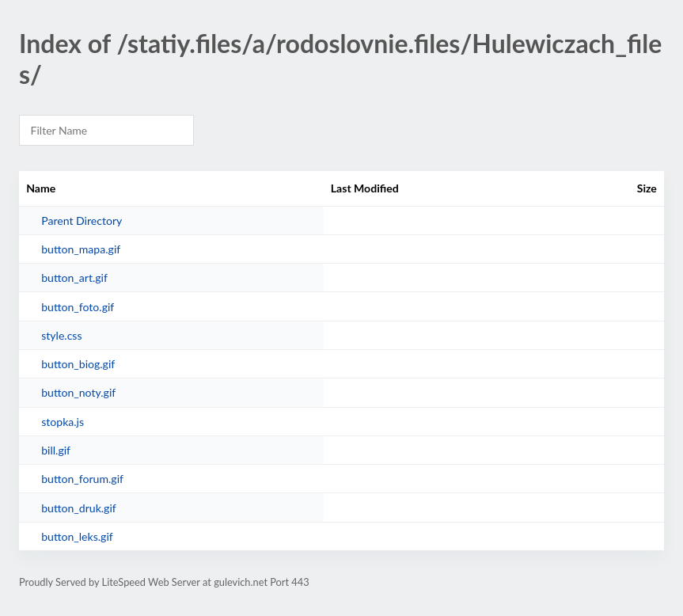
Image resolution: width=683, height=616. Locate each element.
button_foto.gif (78, 307)
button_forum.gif (82, 479)
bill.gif (56, 450)
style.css (61, 335)
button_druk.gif (79, 508)
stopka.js (63, 422)
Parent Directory (82, 221)
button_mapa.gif (81, 249)
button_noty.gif (78, 392)
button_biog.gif (78, 364)
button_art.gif (74, 278)
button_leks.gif (77, 536)
